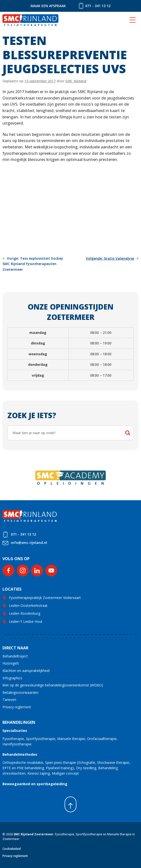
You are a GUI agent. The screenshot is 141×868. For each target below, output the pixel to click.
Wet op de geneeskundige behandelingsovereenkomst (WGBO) (53, 685)
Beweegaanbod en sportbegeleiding (35, 784)
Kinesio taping (39, 773)
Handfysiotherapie (17, 744)
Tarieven (9, 700)
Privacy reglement (17, 707)
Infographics (12, 678)
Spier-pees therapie (61, 762)
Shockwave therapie (113, 762)
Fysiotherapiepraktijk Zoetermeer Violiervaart (45, 598)
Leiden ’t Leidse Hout (26, 621)
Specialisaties (15, 731)
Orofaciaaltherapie (102, 739)
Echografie (87, 762)
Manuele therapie (71, 739)
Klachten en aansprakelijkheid (26, 671)
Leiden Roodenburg (25, 613)
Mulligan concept (65, 773)
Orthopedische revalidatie (23, 762)
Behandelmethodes (20, 754)
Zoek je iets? (32, 415)
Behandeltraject (15, 656)
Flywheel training (59, 768)
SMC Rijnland (76, 81)
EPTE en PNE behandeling (23, 768)
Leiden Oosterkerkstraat (28, 605)
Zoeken (128, 433)
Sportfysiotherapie (41, 739)
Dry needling (86, 768)
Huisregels (11, 663)
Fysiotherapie (13, 739)
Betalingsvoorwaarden (20, 692)
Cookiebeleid (12, 849)
